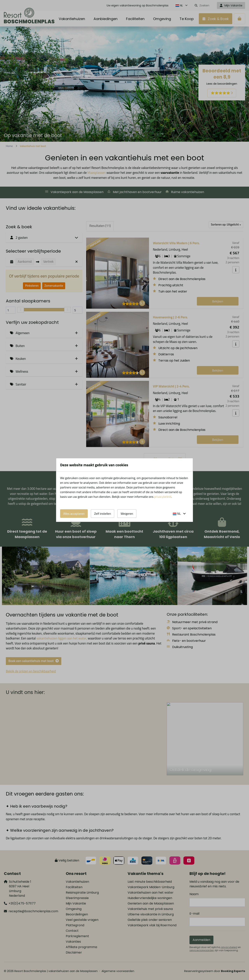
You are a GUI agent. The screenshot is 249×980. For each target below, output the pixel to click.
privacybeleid (163, 497)
